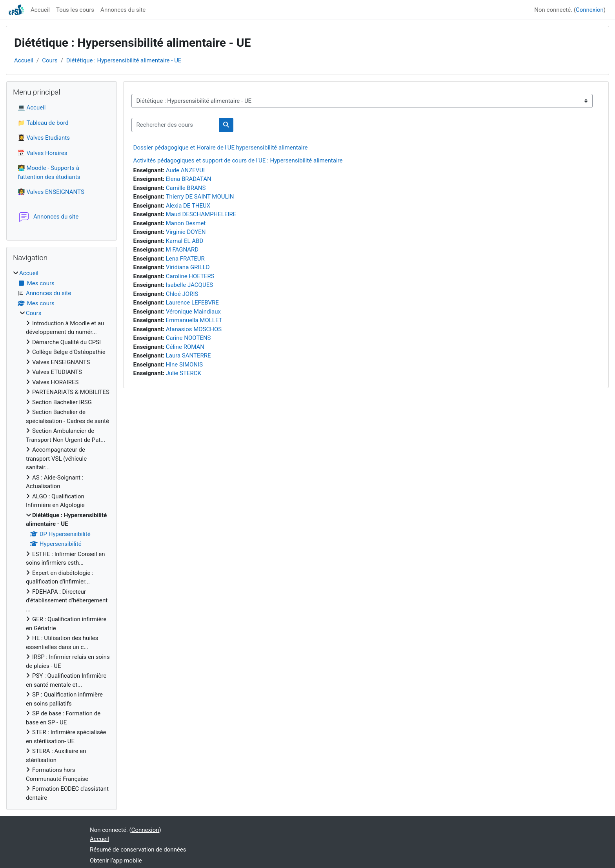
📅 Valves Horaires (43, 153)
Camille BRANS (186, 188)
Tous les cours (75, 10)
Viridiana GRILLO (188, 267)
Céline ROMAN (185, 347)
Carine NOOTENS (188, 338)
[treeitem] (62, 535)
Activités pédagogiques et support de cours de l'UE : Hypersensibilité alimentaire (238, 160)
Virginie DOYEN (186, 232)
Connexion (590, 10)
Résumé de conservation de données (138, 850)
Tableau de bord (47, 123)
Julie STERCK (184, 373)
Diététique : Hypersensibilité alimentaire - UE (124, 60)
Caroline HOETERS (190, 276)
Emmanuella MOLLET (194, 320)
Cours (50, 60)
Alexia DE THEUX (188, 206)
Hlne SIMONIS (184, 365)
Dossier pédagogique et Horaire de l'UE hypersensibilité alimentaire (221, 148)
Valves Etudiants (48, 138)
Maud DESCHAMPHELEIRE (201, 214)
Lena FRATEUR (185, 259)
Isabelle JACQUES (189, 285)
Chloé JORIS (182, 294)
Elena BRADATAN (189, 179)
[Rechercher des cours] (176, 125)
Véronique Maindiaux (193, 312)
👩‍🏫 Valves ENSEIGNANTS (51, 192)
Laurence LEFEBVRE (192, 303)
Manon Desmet (186, 223)
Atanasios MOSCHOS (194, 329)
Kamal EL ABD (185, 241)
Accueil (40, 10)
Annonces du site (123, 10)
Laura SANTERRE (188, 356)
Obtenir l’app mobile (116, 861)
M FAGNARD (182, 250)
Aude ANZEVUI (185, 170)
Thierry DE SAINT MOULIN (200, 197)
